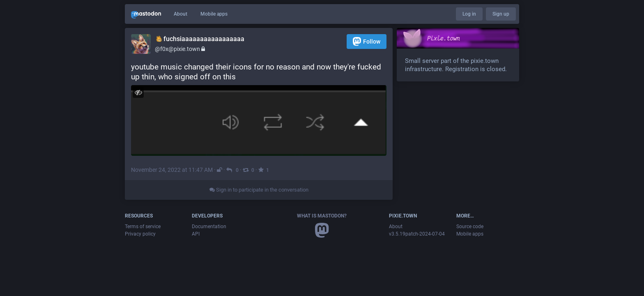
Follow (367, 41)
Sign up (501, 14)
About (181, 14)
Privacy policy (140, 234)
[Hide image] (138, 92)
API (196, 234)
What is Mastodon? (322, 216)
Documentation (209, 227)
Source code (470, 227)
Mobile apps (214, 14)
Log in (469, 14)
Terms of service (143, 227)
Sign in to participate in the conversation (259, 190)
